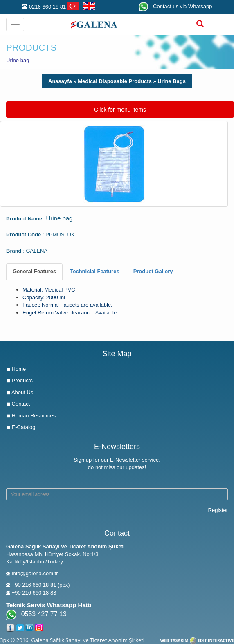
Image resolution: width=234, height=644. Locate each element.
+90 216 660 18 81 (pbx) (41, 585)
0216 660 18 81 (47, 7)
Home (16, 369)
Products (19, 380)
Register (218, 510)
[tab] (34, 272)
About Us (20, 392)
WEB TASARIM (174, 640)
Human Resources (31, 416)
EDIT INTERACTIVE (216, 640)
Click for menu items (120, 109)
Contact (18, 404)
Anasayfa (60, 81)
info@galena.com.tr (35, 573)
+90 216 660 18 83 (34, 593)
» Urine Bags (169, 81)
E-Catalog (21, 427)
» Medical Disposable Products (112, 81)
